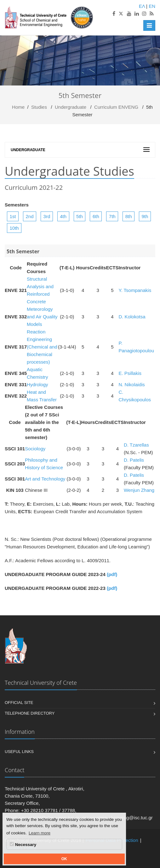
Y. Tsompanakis (135, 290)
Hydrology (37, 385)
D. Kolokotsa (132, 317)
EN (152, 6)
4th (63, 216)
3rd (47, 216)
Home (18, 107)
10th (14, 228)
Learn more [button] (40, 833)
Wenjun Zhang (139, 490)
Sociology (35, 449)
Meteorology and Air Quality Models (42, 317)
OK (64, 859)
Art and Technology (45, 479)
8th (129, 216)
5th (80, 216)
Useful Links (19, 752)
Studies (39, 107)
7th (112, 216)
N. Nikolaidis (131, 385)
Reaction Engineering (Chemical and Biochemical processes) (42, 347)
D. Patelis (134, 460)
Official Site (19, 703)
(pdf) (112, 574)
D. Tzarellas (136, 445)
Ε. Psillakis (130, 373)
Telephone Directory (30, 713)
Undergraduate (71, 107)
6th (96, 216)
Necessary (23, 844)
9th (145, 216)
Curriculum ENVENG (116, 107)
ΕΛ (142, 6)
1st (13, 216)
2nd (30, 216)
